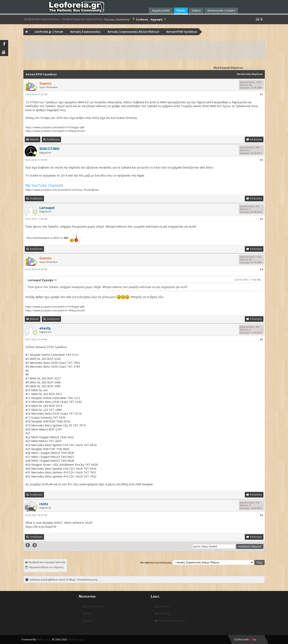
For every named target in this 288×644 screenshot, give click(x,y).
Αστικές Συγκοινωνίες (85, 32)
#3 (261, 219)
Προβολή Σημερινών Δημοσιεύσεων (83, 19)
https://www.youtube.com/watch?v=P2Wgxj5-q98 (55, 127)
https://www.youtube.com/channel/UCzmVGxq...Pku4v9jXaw (62, 190)
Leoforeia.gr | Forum (49, 32)
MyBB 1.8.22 (44, 639)
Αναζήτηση (162, 607)
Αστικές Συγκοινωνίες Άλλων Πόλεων (133, 32)
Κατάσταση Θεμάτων (250, 74)
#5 (261, 339)
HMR (260, 639)
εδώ (161, 297)
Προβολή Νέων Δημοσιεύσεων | (43, 19)
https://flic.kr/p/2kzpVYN (41, 527)
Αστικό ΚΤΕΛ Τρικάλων (182, 32)
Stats (87, 621)
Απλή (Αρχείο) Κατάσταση (170, 621)
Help (87, 614)
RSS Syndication (93, 607)
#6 (261, 515)
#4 (261, 269)
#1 (261, 94)
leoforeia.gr (162, 614)
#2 (261, 160)
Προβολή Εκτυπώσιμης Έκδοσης (47, 562)
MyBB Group (75, 639)
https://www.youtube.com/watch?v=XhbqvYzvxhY (55, 131)
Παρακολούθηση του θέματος (46, 567)
